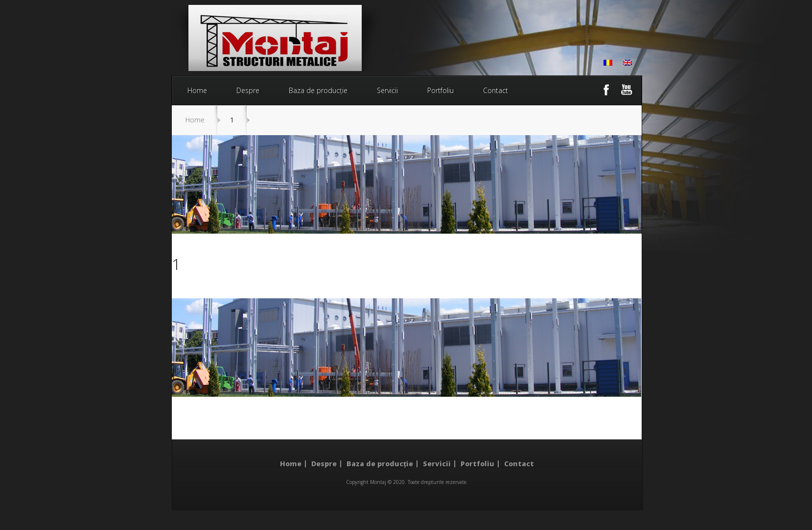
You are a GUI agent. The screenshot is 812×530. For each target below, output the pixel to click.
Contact (496, 90)
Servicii (387, 90)
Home (197, 90)
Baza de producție (318, 90)
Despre (248, 90)
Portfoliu (441, 90)
